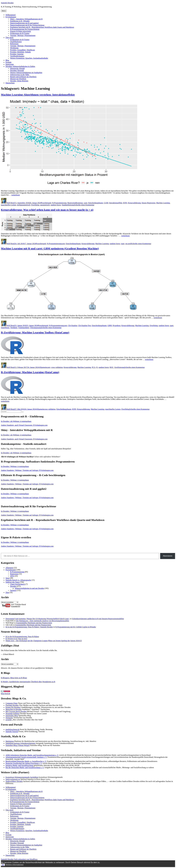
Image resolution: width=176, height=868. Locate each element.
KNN (125, 203)
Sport (8, 578)
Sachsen (13, 590)
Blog (7, 60)
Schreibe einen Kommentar (84, 205)
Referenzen (14, 44)
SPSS (12, 576)
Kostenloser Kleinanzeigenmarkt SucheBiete (22, 777)
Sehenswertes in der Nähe (20, 75)
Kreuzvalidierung (134, 203)
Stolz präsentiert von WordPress (26, 859)
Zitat (7, 592)
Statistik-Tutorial (12, 732)
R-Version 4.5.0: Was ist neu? (16, 639)
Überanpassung (36, 328)
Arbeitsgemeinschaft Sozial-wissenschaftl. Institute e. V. (26, 757)
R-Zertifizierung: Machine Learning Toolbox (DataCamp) (35, 332)
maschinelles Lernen (8, 205)
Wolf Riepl (11, 203)
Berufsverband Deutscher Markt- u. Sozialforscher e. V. (26, 761)
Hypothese (117, 326)
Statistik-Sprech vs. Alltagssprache (18, 580)
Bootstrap (79, 203)
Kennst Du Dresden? (13, 707)
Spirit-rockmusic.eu (13, 779)
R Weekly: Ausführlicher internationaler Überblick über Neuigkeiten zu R (28, 682)
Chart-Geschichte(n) (18, 584)
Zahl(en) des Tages (12, 582)
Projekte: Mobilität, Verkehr (20, 52)
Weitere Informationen (15, 865)
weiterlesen (16, 195)
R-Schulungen (11, 17)
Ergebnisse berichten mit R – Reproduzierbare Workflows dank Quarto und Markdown (42, 27)
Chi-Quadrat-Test (84, 326)
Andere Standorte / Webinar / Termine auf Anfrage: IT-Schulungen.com (27, 470)
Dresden (13, 586)
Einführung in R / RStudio (20, 21)
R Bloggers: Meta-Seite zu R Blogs (14, 678)
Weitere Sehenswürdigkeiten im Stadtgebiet (26, 73)
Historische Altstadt (17, 68)
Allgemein (43, 367)
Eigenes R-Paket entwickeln (20, 31)
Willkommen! (11, 15)
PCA (94, 367)
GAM (106, 203)
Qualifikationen (16, 42)
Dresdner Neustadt (17, 71)
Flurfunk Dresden (12, 705)
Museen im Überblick (18, 79)
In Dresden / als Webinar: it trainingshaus (16, 421)
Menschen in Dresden (14, 709)
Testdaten (14, 328)
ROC (112, 367)
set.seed (128, 244)
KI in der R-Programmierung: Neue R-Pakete (22, 637)
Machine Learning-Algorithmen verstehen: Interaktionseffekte (38, 95)
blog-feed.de (6, 694)
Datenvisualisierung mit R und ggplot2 (24, 23)
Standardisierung (68, 205)
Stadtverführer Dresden (14, 781)
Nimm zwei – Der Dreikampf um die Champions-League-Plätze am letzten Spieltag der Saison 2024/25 (44, 641)
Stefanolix (9, 718)
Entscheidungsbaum (96, 203)
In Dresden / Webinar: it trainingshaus (15, 466)
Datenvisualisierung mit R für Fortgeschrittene (27, 25)
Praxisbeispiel (46, 203)
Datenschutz (10, 83)
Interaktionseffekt (116, 203)
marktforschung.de (12, 729)
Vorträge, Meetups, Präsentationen (23, 35)
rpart (123, 244)
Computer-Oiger (12, 703)
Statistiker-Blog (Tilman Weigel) (18, 745)
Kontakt (8, 62)
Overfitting (35, 205)
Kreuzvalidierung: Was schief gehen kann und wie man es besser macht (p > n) (47, 210)
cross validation (57, 367)
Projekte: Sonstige (17, 54)
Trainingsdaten (24, 328)
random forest (56, 205)
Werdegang (14, 48)
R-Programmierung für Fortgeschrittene (25, 29)
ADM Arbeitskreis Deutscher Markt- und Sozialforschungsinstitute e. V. (32, 755)
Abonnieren (168, 556)
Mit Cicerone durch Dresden (16, 711)
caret (85, 203)
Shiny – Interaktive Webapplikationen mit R (26, 19)
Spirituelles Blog (12, 716)
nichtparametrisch (24, 205)
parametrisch (45, 205)
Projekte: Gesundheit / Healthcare (23, 50)
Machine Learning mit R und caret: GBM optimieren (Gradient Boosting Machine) (50, 248)
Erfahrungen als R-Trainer (20, 33)
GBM (110, 326)
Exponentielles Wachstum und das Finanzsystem (34, 623)
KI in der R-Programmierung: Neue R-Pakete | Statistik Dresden (29, 627)
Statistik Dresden (7, 3)
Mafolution (10, 741)
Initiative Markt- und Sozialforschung (19, 765)
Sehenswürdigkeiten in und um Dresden (29, 588)
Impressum (10, 64)
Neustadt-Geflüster (13, 714)
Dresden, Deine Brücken (19, 81)
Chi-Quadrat (73, 326)
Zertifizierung (119, 367)
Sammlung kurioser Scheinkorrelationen (20, 743)
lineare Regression (149, 203)
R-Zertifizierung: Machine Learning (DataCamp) (30, 372)
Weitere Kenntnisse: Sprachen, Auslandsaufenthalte (29, 58)
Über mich (9, 38)
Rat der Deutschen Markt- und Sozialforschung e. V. (25, 767)
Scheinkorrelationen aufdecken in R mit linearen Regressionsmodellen (98, 619)
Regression (72, 203)
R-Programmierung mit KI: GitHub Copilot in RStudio (76, 627)
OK (3, 865)
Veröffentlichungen (17, 56)
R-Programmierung (59, 203)
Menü (4, 11)
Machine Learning (163, 203)
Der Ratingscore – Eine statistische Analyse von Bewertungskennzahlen (43, 621)
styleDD (9, 720)
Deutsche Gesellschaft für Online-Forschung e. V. (24, 763)
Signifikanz (5, 328)
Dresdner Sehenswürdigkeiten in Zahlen (20, 66)
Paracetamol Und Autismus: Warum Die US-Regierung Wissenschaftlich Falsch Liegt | (37, 619)
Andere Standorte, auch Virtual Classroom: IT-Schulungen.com (24, 425)
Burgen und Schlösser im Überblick (23, 77)
